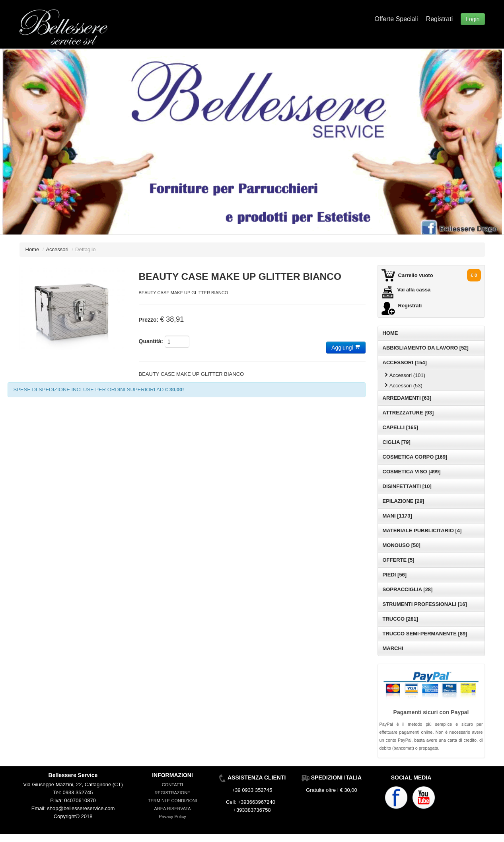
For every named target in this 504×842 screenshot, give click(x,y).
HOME (390, 333)
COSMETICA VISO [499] (412, 472)
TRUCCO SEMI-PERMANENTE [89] (425, 634)
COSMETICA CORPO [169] (415, 457)
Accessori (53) (403, 386)
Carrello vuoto (416, 275)
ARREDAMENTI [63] (407, 398)
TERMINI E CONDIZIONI (172, 801)
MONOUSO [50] (402, 545)
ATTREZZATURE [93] (408, 413)
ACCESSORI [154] (405, 362)
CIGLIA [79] (397, 442)
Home (32, 249)
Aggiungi (346, 348)
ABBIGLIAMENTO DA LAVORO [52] (426, 348)
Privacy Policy (172, 817)
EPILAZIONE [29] (404, 501)
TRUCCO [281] (401, 619)
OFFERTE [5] (399, 560)
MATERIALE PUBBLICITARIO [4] (422, 530)
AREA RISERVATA (172, 809)
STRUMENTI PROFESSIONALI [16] (425, 604)
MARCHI (393, 648)
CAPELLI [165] (401, 427)
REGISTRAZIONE (173, 793)
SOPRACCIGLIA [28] (408, 589)
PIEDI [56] (395, 575)
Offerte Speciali (396, 19)
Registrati (440, 19)
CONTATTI (172, 785)
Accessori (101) (404, 375)
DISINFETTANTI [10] (407, 486)
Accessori (57, 249)
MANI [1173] (397, 516)
